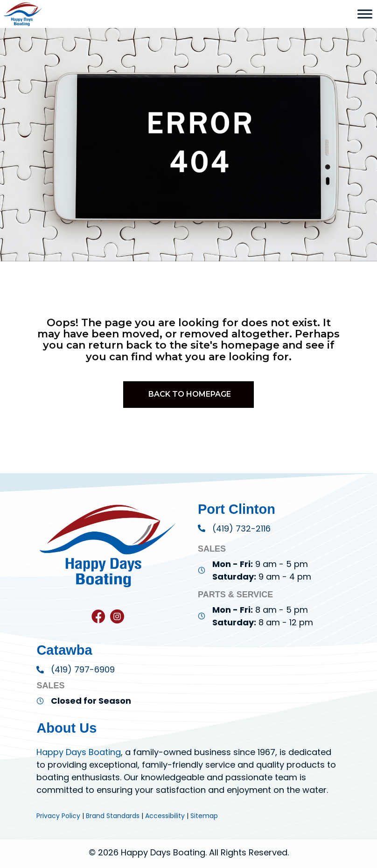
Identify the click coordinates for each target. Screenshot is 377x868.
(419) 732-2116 (241, 528)
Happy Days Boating (79, 752)
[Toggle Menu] (365, 14)
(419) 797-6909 (83, 669)
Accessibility (165, 816)
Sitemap (204, 816)
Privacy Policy (58, 816)
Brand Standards (113, 816)
